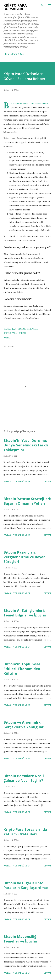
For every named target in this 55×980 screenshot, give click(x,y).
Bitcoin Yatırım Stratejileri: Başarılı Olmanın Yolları (27, 501)
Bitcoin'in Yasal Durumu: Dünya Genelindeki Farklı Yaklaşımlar (26, 445)
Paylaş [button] (7, 338)
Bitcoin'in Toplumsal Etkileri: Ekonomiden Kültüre (22, 669)
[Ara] (43, 5)
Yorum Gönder (22, 481)
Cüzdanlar (10, 329)
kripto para (10, 333)
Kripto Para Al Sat (14, 54)
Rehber (23, 333)
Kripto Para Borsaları (15, 7)
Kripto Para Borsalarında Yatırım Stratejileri (25, 832)
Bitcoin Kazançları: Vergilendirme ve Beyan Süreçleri (25, 557)
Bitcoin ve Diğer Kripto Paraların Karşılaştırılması (27, 885)
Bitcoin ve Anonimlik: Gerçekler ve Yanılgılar (24, 725)
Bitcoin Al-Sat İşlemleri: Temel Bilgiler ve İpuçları (26, 613)
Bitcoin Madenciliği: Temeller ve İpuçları (21, 939)
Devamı (48, 481)
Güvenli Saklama (27, 329)
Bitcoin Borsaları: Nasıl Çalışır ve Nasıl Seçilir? (24, 778)
